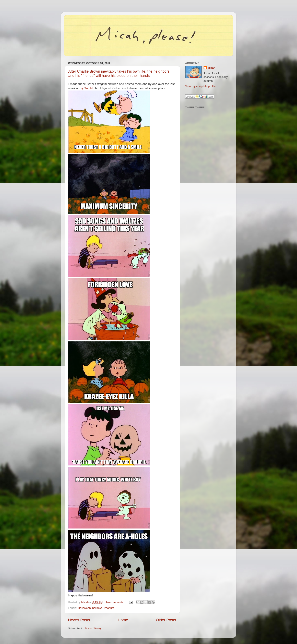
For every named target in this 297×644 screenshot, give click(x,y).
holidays (97, 608)
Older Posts (166, 620)
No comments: (116, 602)
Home (123, 620)
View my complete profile (201, 86)
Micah (212, 68)
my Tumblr (87, 88)
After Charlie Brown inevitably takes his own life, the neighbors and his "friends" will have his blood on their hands (119, 74)
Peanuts (109, 608)
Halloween (84, 608)
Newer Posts (79, 620)
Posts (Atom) (93, 628)
